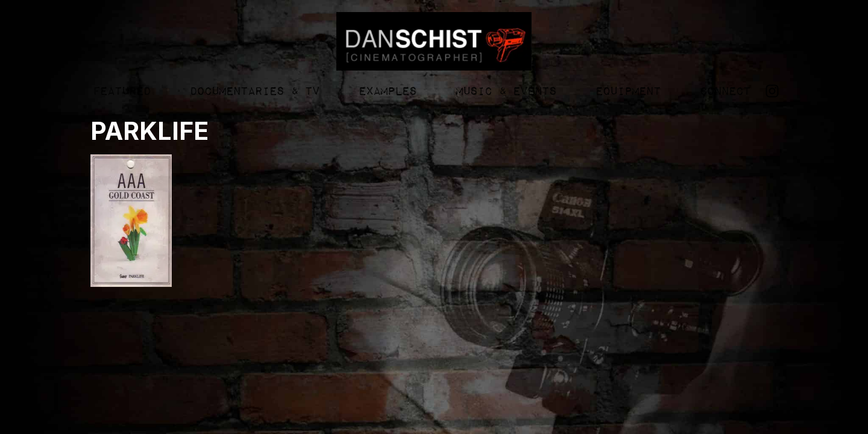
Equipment (627, 92)
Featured (121, 92)
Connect (725, 92)
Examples (387, 92)
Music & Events (505, 92)
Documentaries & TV (254, 92)
